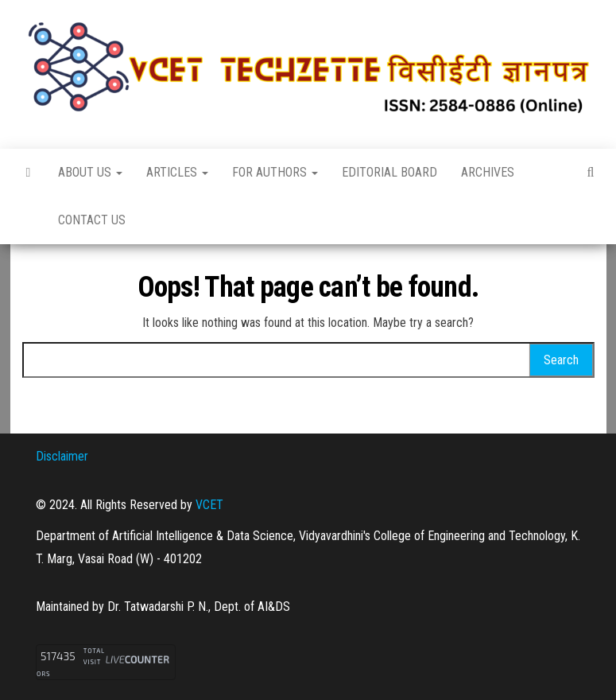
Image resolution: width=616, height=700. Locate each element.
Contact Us (92, 220)
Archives (488, 172)
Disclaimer (62, 456)
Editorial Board (389, 172)
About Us (90, 172)
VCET (209, 505)
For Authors (275, 172)
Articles (177, 172)
